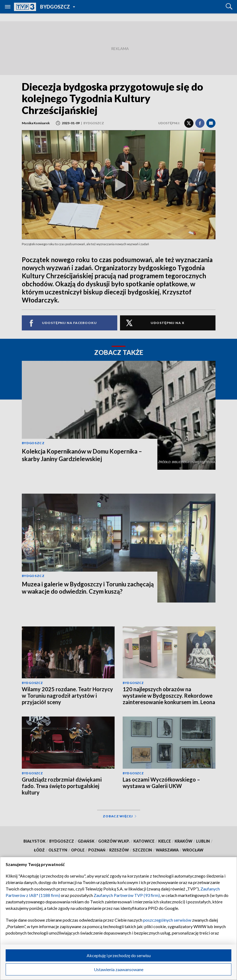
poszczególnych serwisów (167, 920)
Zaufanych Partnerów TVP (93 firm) (127, 895)
